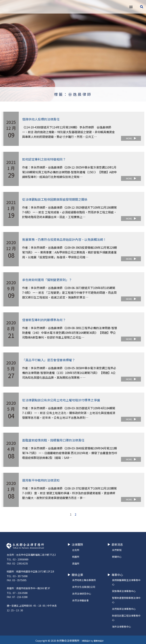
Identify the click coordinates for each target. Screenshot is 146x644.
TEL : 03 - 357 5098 (17, 574)
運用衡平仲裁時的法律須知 (43, 479)
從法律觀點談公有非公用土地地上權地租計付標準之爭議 (65, 399)
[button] (131, 7)
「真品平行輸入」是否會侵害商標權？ (51, 359)
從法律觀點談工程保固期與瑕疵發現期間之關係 (58, 199)
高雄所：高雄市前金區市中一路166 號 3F (28, 586)
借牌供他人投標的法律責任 (43, 119)
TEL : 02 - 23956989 (18, 558)
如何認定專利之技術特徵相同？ (46, 159)
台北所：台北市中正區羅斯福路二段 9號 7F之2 (31, 553)
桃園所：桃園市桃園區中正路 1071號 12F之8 (30, 570)
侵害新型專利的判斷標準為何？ (46, 319)
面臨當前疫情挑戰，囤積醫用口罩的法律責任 (57, 439)
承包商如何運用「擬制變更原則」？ (50, 279)
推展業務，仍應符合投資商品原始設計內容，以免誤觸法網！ (69, 239)
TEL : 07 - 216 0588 (17, 591)
